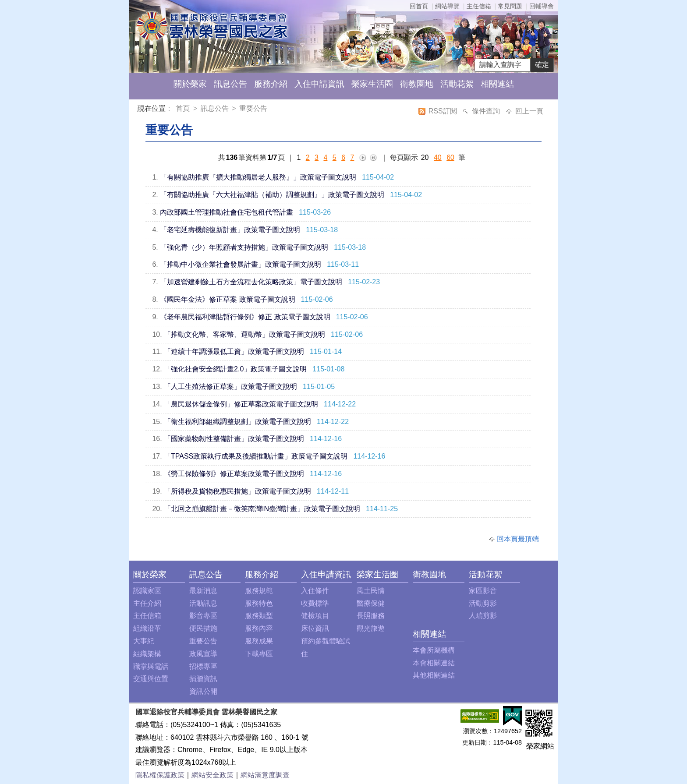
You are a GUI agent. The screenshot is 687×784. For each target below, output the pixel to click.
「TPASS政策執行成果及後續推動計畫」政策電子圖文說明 (256, 456)
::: (139, 110)
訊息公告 (230, 84)
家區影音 (483, 591)
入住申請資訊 (319, 84)
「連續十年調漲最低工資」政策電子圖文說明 (234, 351)
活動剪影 (483, 603)
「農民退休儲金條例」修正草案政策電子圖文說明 (241, 404)
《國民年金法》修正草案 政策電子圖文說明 (227, 299)
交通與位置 (151, 679)
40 (438, 157)
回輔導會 (542, 6)
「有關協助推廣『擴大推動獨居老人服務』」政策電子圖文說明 (258, 177)
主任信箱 (479, 6)
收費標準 (315, 603)
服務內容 (259, 628)
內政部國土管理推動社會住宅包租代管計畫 (227, 212)
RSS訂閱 (444, 111)
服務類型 (259, 616)
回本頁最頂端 (518, 539)
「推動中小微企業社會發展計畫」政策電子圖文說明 (241, 264)
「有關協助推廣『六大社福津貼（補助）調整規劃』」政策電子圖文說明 (272, 195)
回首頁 (419, 6)
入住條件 (315, 591)
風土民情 (371, 591)
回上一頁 (529, 111)
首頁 (184, 108)
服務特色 (259, 603)
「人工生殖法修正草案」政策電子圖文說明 (230, 387)
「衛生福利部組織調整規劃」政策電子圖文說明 (237, 422)
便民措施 (203, 628)
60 (450, 157)
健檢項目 (315, 616)
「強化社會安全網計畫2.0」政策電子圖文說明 (235, 369)
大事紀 (144, 641)
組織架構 (147, 654)
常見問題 (510, 6)
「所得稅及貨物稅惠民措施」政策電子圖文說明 (237, 491)
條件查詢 (487, 111)
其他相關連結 (434, 675)
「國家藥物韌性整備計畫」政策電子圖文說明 (234, 439)
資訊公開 (203, 691)
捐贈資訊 (203, 679)
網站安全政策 (212, 775)
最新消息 (203, 591)
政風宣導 (203, 654)
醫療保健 (371, 603)
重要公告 (253, 108)
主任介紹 (147, 603)
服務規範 (259, 591)
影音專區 (203, 616)
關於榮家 (190, 84)
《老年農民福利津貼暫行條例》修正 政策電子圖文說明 (245, 317)
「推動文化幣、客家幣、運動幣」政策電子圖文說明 (244, 334)
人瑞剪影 (483, 616)
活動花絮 (457, 84)
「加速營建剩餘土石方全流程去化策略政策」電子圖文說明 (251, 282)
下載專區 (259, 654)
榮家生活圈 (372, 84)
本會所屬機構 (434, 650)
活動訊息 (203, 603)
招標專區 (203, 666)
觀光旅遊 (371, 628)
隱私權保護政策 (160, 775)
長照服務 (371, 616)
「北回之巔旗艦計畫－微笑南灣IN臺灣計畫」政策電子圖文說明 (262, 509)
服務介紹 (271, 84)
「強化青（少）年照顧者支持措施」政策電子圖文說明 (244, 247)
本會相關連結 (434, 663)
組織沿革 (147, 628)
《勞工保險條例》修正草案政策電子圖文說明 (234, 474)
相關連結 (497, 84)
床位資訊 (315, 628)
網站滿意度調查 (265, 775)
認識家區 (147, 591)
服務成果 (259, 641)
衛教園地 (417, 84)
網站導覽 (447, 6)
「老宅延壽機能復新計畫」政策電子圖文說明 (230, 230)
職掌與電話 (151, 666)
